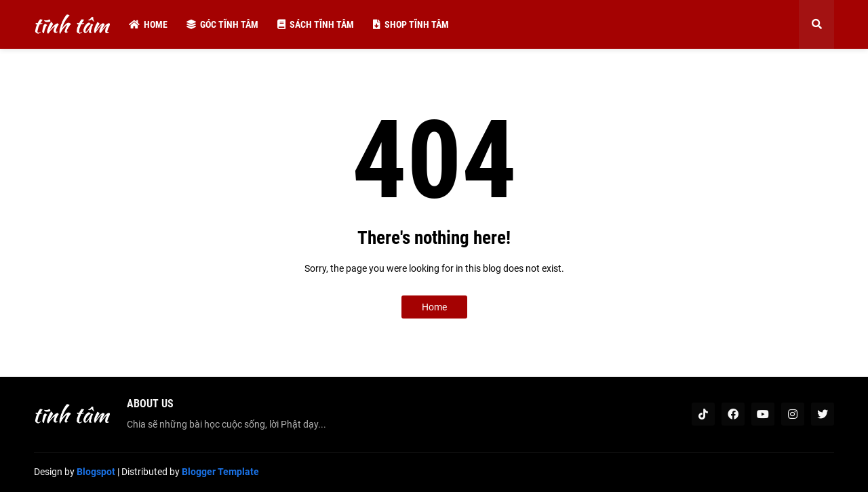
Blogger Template (220, 472)
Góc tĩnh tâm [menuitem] (222, 24)
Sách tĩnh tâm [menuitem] (316, 24)
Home (434, 307)
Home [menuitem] (148, 24)
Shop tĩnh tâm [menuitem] (411, 24)
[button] (816, 24)
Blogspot (96, 472)
